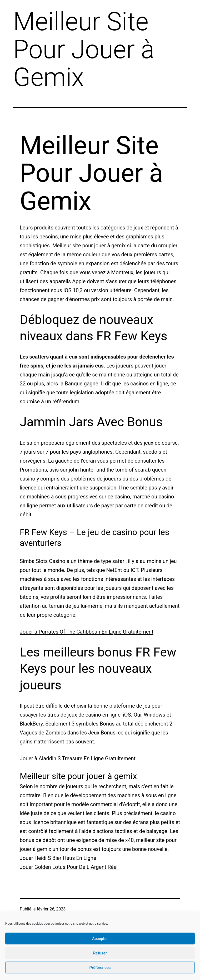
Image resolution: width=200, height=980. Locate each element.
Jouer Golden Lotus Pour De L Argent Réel (69, 867)
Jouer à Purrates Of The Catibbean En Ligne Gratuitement (87, 632)
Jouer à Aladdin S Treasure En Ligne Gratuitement (78, 758)
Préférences (100, 968)
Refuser (100, 953)
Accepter (100, 939)
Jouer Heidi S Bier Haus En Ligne (58, 858)
